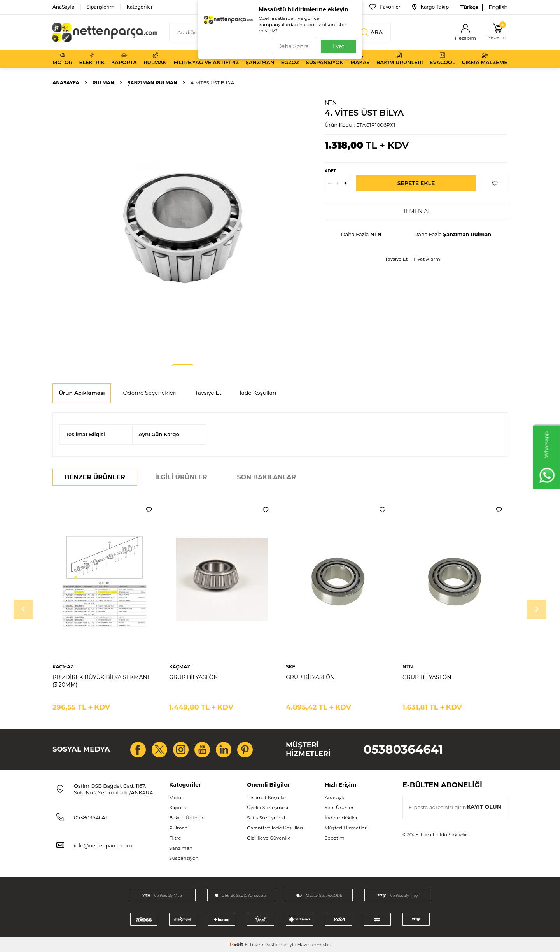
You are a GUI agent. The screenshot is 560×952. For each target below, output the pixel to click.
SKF (290, 667)
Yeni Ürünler (339, 807)
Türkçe (469, 7)
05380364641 (403, 750)
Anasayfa (66, 83)
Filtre (175, 838)
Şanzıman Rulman (152, 83)
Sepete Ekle (416, 183)
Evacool (443, 59)
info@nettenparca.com (103, 845)
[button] (183, 365)
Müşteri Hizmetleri (346, 828)
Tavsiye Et (396, 259)
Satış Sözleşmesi (266, 818)
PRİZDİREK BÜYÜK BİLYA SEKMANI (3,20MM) (101, 681)
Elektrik (92, 59)
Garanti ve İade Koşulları (275, 828)
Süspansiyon (325, 59)
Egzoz (290, 59)
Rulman (155, 59)
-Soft (237, 944)
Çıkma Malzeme (485, 59)
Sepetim (335, 838)
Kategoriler (139, 7)
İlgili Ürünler (181, 477)
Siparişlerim (101, 7)
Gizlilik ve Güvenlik (269, 838)
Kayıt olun (484, 807)
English (498, 7)
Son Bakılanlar (267, 477)
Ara (372, 32)
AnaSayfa (64, 7)
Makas (360, 59)
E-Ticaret (255, 944)
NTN (331, 103)
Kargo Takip (430, 7)
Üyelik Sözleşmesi (268, 807)
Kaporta (124, 59)
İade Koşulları (258, 393)
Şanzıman (260, 59)
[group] (183, 228)
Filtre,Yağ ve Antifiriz (206, 59)
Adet (330, 171)
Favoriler (385, 7)
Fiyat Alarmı (427, 259)
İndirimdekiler (341, 818)
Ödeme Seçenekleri (150, 393)
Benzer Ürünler (95, 477)
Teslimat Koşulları (267, 797)
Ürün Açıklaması (82, 393)
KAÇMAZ (63, 667)
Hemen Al (416, 211)
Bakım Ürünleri (400, 59)
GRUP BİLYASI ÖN (194, 677)
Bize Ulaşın (340, 7)
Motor (62, 59)
